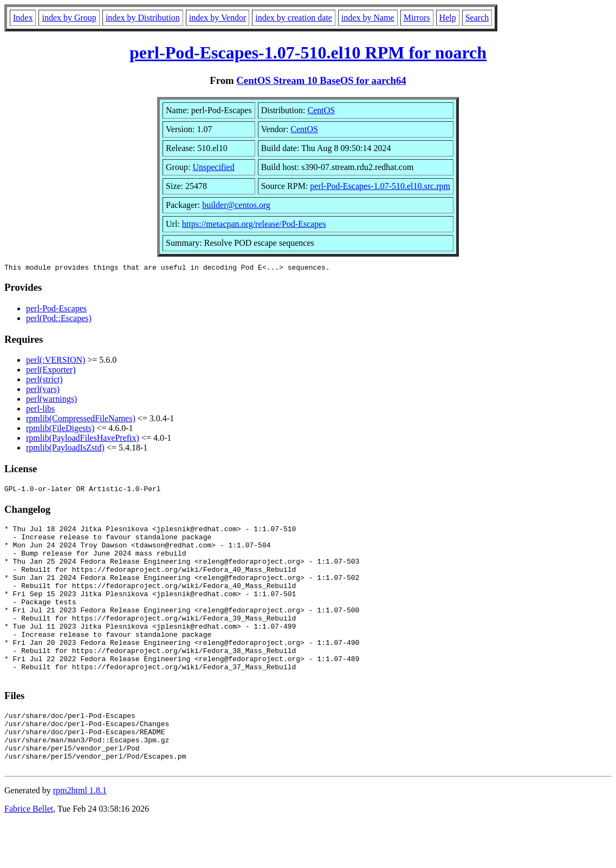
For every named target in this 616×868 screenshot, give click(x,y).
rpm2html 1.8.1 (80, 836)
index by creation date (294, 18)
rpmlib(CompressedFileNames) (81, 420)
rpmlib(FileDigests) (60, 430)
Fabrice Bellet (29, 854)
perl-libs (40, 410)
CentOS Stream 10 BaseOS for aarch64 (321, 80)
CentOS (321, 110)
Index (23, 18)
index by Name (368, 18)
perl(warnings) (51, 400)
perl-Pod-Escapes (56, 310)
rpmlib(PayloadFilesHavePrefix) (83, 439)
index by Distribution (143, 18)
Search (477, 18)
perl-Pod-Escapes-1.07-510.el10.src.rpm (380, 186)
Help (448, 18)
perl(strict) (44, 381)
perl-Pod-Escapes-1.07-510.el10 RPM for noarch (308, 53)
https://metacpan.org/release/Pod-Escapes (254, 224)
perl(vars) (43, 391)
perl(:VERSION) (56, 361)
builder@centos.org (236, 205)
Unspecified (213, 167)
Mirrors (417, 18)
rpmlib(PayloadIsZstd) (65, 449)
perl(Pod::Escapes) (59, 320)
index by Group (69, 18)
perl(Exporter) (51, 371)
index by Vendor (218, 18)
